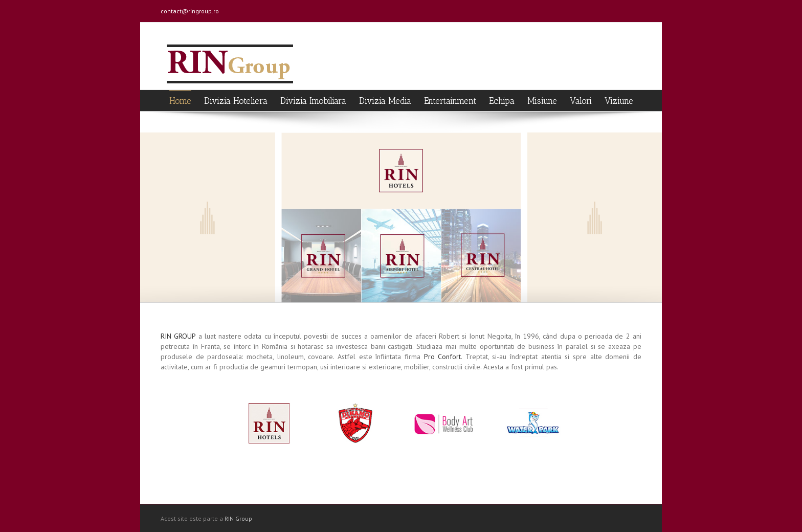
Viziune (619, 101)
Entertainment (450, 101)
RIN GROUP (178, 336)
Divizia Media (385, 101)
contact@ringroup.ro (190, 11)
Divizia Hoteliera (236, 101)
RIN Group (238, 518)
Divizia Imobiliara (313, 101)
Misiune (542, 101)
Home (180, 101)
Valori (581, 101)
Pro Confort (443, 357)
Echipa (502, 101)
